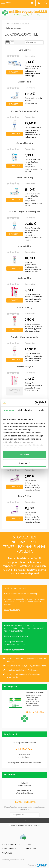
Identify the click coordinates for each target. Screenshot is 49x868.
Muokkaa (25, 463)
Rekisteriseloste (9, 849)
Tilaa (24, 821)
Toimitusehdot (30, 849)
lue (39, 825)
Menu (6, 3)
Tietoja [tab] (41, 410)
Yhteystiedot (8, 853)
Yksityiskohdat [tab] (25, 410)
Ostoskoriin (15, 72)
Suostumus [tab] (8, 410)
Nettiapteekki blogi (12, 610)
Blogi (30, 845)
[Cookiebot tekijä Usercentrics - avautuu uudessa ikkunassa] (35, 403)
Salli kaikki (24, 454)
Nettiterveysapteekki (11, 845)
